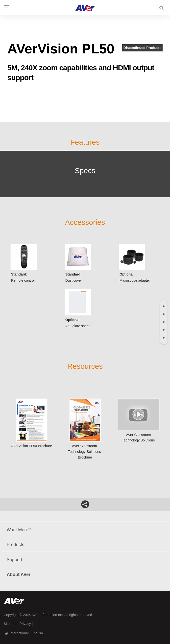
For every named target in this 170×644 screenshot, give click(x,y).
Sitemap (10, 624)
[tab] (164, 306)
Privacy (25, 624)
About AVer (19, 575)
